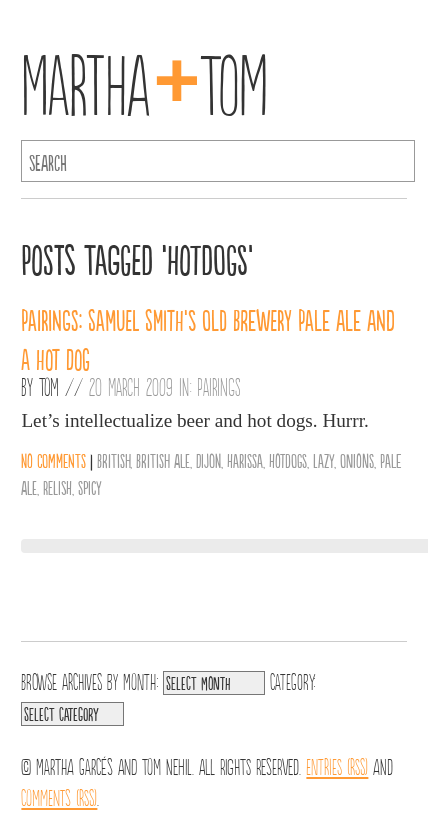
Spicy (90, 487)
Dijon (208, 460)
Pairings (219, 386)
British (113, 460)
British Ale (163, 460)
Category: (292, 680)
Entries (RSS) (337, 765)
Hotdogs (288, 460)
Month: (140, 680)
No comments (53, 460)
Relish (57, 487)
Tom (49, 386)
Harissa (245, 460)
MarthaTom (144, 80)
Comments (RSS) (59, 796)
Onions (357, 460)
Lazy (323, 460)
